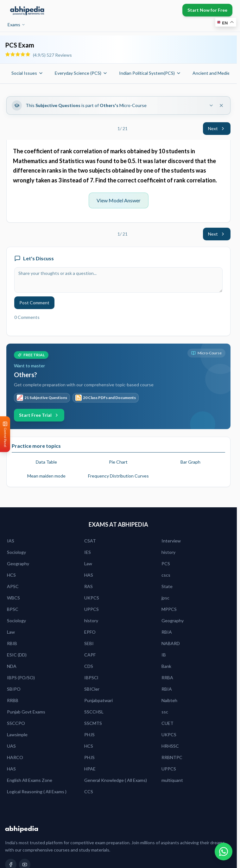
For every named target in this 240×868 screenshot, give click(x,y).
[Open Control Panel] (5, 434)
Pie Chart (118, 462)
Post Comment (34, 303)
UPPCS (92, 609)
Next (217, 128)
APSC (13, 586)
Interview (171, 541)
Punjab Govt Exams (26, 712)
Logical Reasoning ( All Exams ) (37, 792)
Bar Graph (190, 462)
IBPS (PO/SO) (21, 678)
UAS (11, 746)
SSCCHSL (94, 712)
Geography (18, 564)
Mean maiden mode (46, 476)
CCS (89, 792)
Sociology (16, 552)
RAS (88, 586)
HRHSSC (170, 746)
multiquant (172, 780)
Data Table (46, 462)
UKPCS (92, 598)
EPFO (90, 632)
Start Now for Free (207, 10)
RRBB (13, 700)
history (168, 552)
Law (88, 564)
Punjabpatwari (98, 700)
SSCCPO (16, 723)
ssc (165, 712)
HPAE (90, 769)
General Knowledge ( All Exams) (116, 780)
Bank (166, 666)
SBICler (92, 689)
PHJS (89, 735)
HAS (89, 575)
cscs (166, 575)
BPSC (13, 609)
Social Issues (27, 73)
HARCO (15, 757)
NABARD (171, 643)
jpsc (165, 598)
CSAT (90, 541)
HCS (11, 575)
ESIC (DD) (17, 655)
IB (164, 655)
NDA (12, 666)
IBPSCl (91, 678)
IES (88, 552)
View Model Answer (119, 200)
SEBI (89, 643)
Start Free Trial (39, 415)
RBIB (12, 643)
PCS (166, 564)
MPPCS (169, 609)
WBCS (13, 598)
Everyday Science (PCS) (81, 73)
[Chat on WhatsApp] (224, 852)
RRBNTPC (172, 757)
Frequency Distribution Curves (118, 476)
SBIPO (14, 689)
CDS (89, 666)
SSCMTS (93, 723)
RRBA (167, 678)
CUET (167, 723)
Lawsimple (17, 735)
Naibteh (169, 700)
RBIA (167, 632)
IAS (11, 541)
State (167, 586)
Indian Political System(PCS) (150, 73)
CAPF (90, 655)
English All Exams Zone (30, 780)
